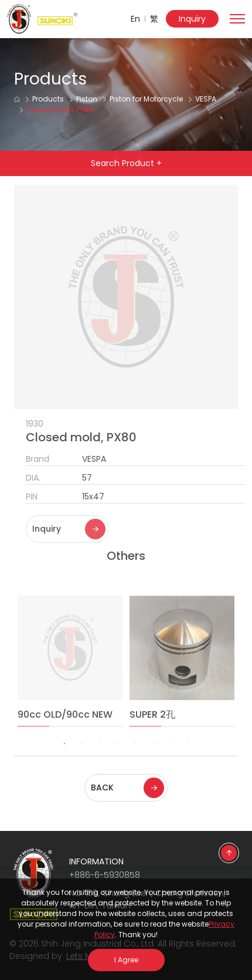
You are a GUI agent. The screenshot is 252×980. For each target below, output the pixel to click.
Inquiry (192, 19)
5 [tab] (135, 760)
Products (48, 99)
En (135, 19)
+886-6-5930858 (105, 875)
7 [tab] (170, 760)
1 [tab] (64, 760)
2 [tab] (82, 760)
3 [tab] (100, 760)
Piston (87, 99)
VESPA (206, 99)
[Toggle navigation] (237, 18)
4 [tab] (117, 760)
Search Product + (126, 163)
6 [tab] (152, 760)
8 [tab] (188, 760)
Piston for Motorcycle (146, 99)
